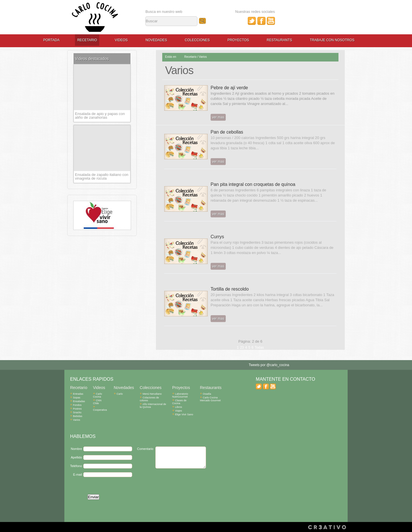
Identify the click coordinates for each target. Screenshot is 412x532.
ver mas (218, 117)
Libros (177, 407)
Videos (121, 40)
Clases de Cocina (179, 402)
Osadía (206, 394)
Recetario (87, 40)
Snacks (76, 412)
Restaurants (279, 40)
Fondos (76, 405)
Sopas (75, 398)
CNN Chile (101, 400)
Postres (76, 409)
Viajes (177, 411)
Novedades (156, 40)
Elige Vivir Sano (183, 414)
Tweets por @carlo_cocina (269, 365)
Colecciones (197, 40)
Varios (203, 57)
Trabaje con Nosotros (332, 40)
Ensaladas (78, 401)
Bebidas (76, 416)
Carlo (118, 394)
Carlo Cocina (98, 395)
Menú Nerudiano (151, 394)
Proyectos (238, 40)
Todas (259, 348)
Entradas (77, 394)
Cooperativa (100, 406)
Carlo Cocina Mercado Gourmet (210, 399)
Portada (51, 40)
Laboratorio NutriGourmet (180, 395)
